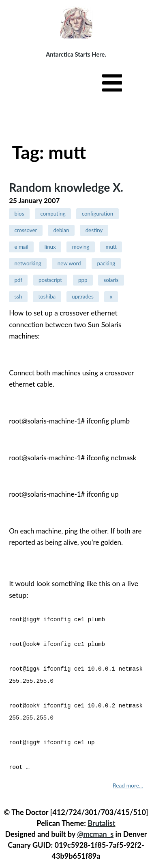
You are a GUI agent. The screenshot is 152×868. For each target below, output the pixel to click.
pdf (18, 280)
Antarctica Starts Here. (76, 54)
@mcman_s (95, 828)
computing (53, 214)
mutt (111, 247)
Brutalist (101, 817)
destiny (94, 230)
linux (50, 247)
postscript (50, 280)
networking (28, 263)
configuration (98, 214)
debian (61, 230)
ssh (18, 296)
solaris (111, 280)
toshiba (47, 296)
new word (69, 263)
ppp (83, 280)
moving (81, 247)
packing (106, 263)
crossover (26, 230)
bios (19, 214)
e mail (21, 247)
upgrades (82, 296)
